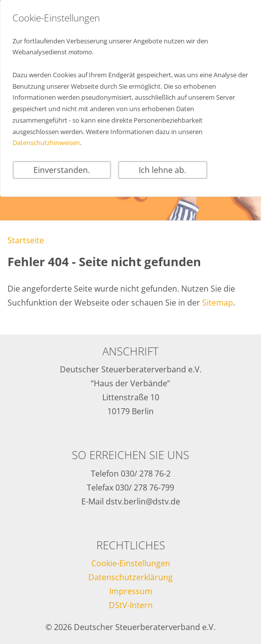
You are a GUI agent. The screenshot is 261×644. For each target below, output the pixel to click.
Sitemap (218, 303)
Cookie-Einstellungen (131, 563)
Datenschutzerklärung (130, 577)
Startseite (26, 240)
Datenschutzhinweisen (46, 143)
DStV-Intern (131, 605)
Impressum (131, 591)
